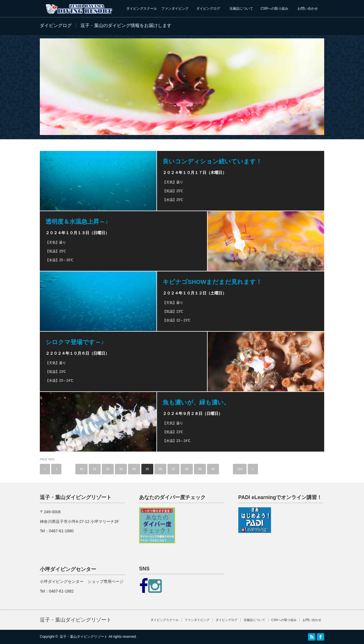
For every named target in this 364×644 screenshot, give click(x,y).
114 (240, 469)
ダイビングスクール (142, 9)
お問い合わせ (308, 9)
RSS (312, 637)
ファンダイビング (175, 9)
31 (95, 469)
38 (187, 469)
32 (108, 469)
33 (121, 469)
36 (160, 469)
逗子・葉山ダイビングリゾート (76, 620)
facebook (320, 637)
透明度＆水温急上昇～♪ (77, 222)
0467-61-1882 (61, 591)
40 (213, 469)
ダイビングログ (208, 9)
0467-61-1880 (61, 531)
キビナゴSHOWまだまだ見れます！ (212, 282)
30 (81, 469)
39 (200, 469)
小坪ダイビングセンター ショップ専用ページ (82, 581)
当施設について (241, 9)
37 (173, 469)
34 (134, 469)
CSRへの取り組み (274, 9)
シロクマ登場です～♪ (75, 342)
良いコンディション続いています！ (212, 161)
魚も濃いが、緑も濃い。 (196, 402)
